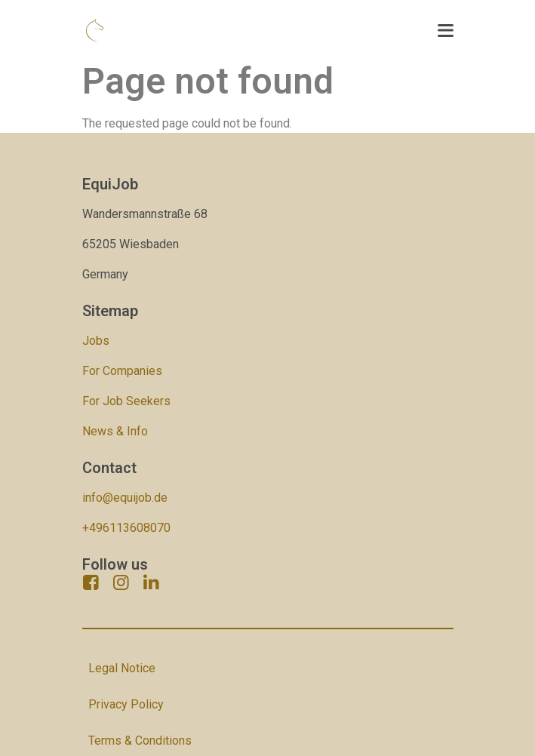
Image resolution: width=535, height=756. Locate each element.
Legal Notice (122, 668)
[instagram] (121, 582)
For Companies (122, 371)
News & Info (115, 431)
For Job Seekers (126, 401)
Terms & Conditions (140, 741)
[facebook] (91, 582)
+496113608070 (126, 528)
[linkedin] (152, 582)
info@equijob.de (125, 498)
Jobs (96, 341)
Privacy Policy (126, 704)
